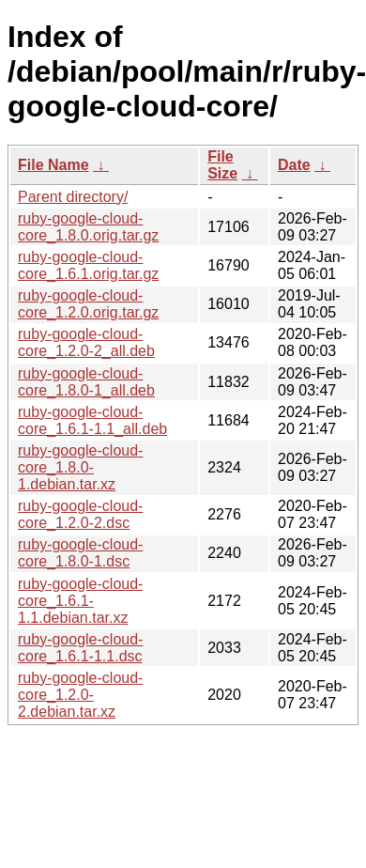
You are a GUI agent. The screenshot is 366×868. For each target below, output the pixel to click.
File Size (222, 165)
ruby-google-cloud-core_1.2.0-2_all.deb (86, 342)
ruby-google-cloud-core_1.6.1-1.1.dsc (80, 648)
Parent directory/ (73, 197)
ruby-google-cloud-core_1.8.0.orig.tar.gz (88, 227)
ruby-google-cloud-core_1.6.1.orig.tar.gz (88, 265)
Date (294, 165)
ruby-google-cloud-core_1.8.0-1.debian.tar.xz (80, 467)
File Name (53, 165)
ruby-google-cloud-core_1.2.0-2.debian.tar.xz (80, 695)
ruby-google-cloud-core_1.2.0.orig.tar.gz (88, 304)
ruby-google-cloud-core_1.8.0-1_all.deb (86, 382)
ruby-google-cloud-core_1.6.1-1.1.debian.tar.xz (80, 601)
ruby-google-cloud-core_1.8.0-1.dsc (80, 553)
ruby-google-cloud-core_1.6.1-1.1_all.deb (92, 420)
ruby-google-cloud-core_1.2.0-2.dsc (80, 514)
